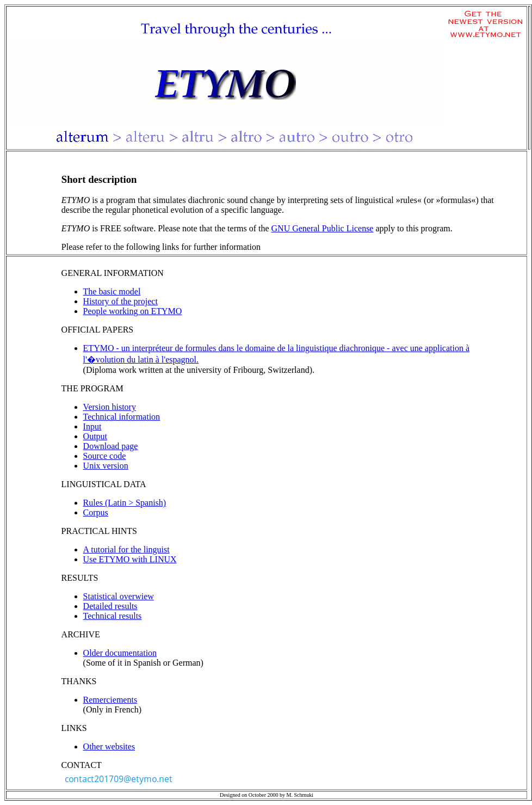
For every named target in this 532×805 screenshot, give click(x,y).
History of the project (120, 301)
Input (92, 426)
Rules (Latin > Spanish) (125, 503)
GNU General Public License (323, 228)
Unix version (106, 466)
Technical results (113, 616)
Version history (110, 407)
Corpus (96, 512)
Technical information (122, 417)
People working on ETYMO (133, 311)
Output (95, 436)
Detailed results (110, 606)
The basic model (112, 291)
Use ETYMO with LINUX (130, 559)
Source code (105, 456)
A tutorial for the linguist (126, 549)
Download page (111, 446)
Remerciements (110, 700)
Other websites (109, 746)
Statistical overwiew (119, 596)
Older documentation (120, 653)
